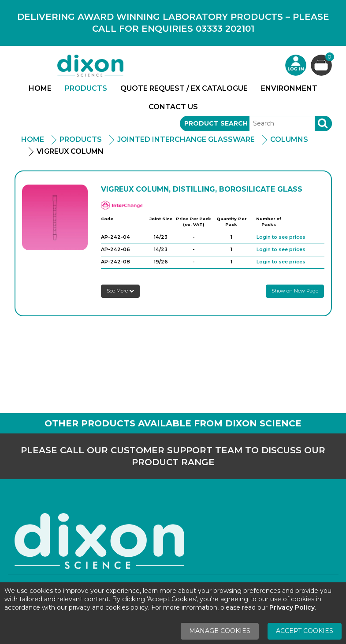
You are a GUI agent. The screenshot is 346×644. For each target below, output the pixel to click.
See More (120, 291)
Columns (289, 139)
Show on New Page (295, 291)
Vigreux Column (70, 151)
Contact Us (173, 107)
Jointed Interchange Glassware (186, 139)
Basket (329, 58)
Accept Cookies (305, 631)
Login (296, 65)
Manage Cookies (220, 631)
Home (40, 88)
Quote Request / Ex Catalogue (184, 88)
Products (86, 88)
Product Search (216, 123)
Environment (289, 88)
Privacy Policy (292, 607)
